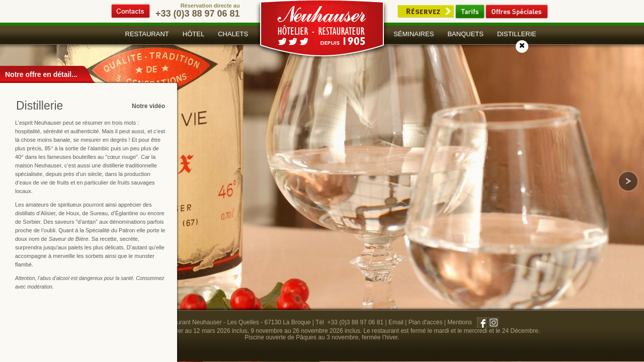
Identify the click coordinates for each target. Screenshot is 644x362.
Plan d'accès (426, 322)
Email (396, 322)
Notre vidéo (148, 106)
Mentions (460, 322)
